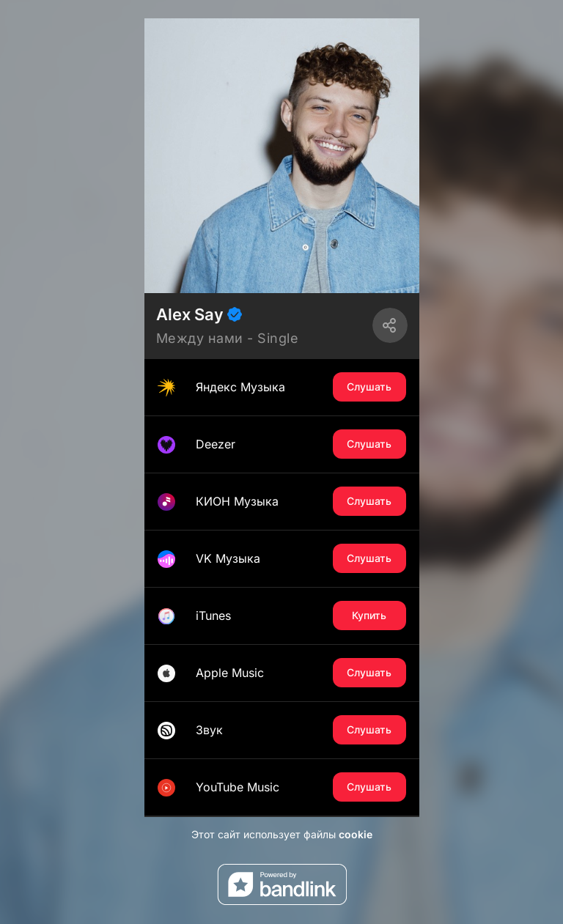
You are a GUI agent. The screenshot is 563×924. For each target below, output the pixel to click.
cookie (356, 834)
